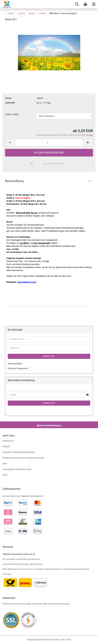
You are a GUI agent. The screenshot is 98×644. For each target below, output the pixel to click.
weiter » (32, 13)
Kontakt (6, 446)
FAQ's (5, 475)
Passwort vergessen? (18, 368)
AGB (5, 464)
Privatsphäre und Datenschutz (17, 469)
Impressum (8, 441)
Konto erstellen (15, 364)
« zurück (21, 13)
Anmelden (49, 356)
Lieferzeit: (10, 103)
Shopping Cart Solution (38, 640)
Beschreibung (14, 181)
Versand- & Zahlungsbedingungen (19, 452)
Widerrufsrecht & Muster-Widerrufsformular (23, 458)
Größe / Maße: (12, 114)
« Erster (10, 13)
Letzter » (43, 13)
